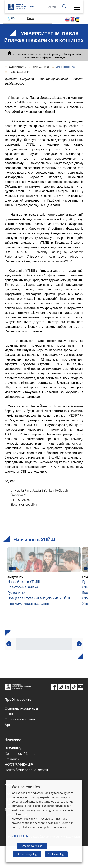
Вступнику (13, 748)
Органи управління (20, 719)
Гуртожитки (16, 592)
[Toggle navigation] (79, 7)
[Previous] (9, 644)
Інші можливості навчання (28, 603)
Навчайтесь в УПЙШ (24, 582)
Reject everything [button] (27, 854)
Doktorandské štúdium (21, 753)
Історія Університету (50, 54)
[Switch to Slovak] (67, 19)
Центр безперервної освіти (26, 770)
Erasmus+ (12, 759)
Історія (10, 714)
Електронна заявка (23, 587)
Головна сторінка (25, 54)
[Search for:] (68, 7)
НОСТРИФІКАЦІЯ (19, 764)
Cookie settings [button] (56, 854)
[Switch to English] (72, 19)
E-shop (31, 18)
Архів (9, 724)
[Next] (79, 644)
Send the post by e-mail (66, 67)
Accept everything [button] (32, 846)
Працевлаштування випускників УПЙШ (39, 598)
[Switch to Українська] (78, 19)
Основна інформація (21, 708)
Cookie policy (20, 835)
